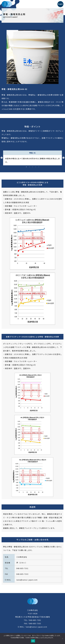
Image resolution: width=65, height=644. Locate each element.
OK (33, 641)
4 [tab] (36, 167)
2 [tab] (29, 167)
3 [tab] (33, 167)
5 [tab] (39, 167)
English (60, 4)
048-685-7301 (22, 568)
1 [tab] (26, 167)
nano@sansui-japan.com (27, 580)
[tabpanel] (32, 158)
